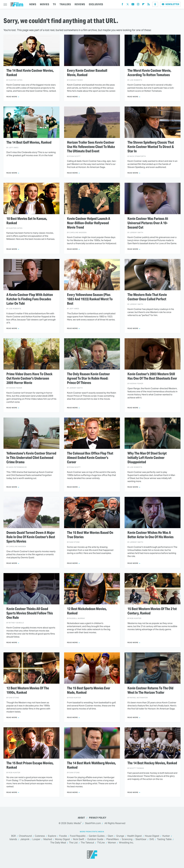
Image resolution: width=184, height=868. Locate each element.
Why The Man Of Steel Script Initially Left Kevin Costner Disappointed (147, 458)
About (81, 818)
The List (73, 843)
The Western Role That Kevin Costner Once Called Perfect (147, 297)
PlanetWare (113, 839)
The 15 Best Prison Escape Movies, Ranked (30, 765)
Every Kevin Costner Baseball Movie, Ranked (87, 73)
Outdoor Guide (95, 839)
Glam (110, 836)
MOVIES (45, 4)
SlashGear (141, 839)
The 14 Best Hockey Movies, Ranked (152, 763)
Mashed (48, 839)
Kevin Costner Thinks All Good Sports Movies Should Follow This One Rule (30, 613)
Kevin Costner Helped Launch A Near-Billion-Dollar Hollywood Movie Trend (89, 223)
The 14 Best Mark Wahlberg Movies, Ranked (91, 765)
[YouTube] (133, 5)
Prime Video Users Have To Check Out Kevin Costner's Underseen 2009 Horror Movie (29, 378)
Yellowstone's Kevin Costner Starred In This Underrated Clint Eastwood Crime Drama (31, 458)
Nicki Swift (79, 839)
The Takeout (87, 843)
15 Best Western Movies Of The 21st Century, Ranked (152, 611)
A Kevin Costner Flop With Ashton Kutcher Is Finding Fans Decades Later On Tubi (30, 299)
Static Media (74, 823)
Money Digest (62, 839)
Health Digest (134, 836)
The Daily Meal (58, 843)
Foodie (63, 836)
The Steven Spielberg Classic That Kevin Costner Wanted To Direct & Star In (151, 147)
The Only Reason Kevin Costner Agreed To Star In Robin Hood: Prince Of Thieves (88, 378)
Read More (12, 97)
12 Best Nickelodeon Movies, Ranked (87, 611)
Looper (36, 839)
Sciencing (127, 839)
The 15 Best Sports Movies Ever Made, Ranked (89, 690)
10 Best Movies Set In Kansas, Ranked (27, 221)
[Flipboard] (143, 5)
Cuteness (40, 836)
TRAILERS (65, 4)
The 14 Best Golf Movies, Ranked (29, 142)
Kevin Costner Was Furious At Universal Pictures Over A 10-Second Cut (148, 223)
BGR (13, 836)
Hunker (166, 836)
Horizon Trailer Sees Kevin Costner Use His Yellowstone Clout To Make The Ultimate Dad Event (91, 147)
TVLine (101, 843)
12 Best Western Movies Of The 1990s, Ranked (28, 690)
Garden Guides (97, 836)
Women (112, 843)
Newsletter (170, 4)
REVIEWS (80, 4)
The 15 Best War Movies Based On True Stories (90, 535)
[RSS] (149, 5)
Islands (13, 839)
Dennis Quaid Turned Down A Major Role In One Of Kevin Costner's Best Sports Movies (31, 537)
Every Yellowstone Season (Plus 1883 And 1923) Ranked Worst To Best (90, 299)
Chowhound (25, 836)
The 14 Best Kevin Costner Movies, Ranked (30, 73)
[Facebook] (122, 5)
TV (54, 4)
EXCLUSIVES (96, 4)
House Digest (152, 836)
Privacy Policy (98, 818)
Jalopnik (25, 839)
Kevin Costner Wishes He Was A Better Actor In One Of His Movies (150, 535)
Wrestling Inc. (126, 843)
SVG (152, 839)
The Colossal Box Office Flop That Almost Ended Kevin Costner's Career (90, 458)
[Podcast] (155, 4)
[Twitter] (128, 5)
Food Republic (78, 836)
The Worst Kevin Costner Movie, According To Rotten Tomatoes (149, 73)
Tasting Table (164, 839)
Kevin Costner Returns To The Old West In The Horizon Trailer (150, 690)
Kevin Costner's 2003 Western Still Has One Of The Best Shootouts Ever (152, 376)
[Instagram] (138, 5)
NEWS (33, 4)
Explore (52, 836)
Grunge (120, 836)
